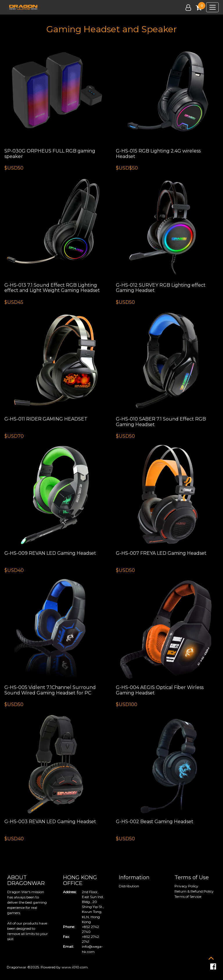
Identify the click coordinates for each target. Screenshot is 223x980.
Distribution (129, 886)
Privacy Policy (186, 886)
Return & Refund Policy (194, 891)
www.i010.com (75, 967)
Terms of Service (188, 896)
